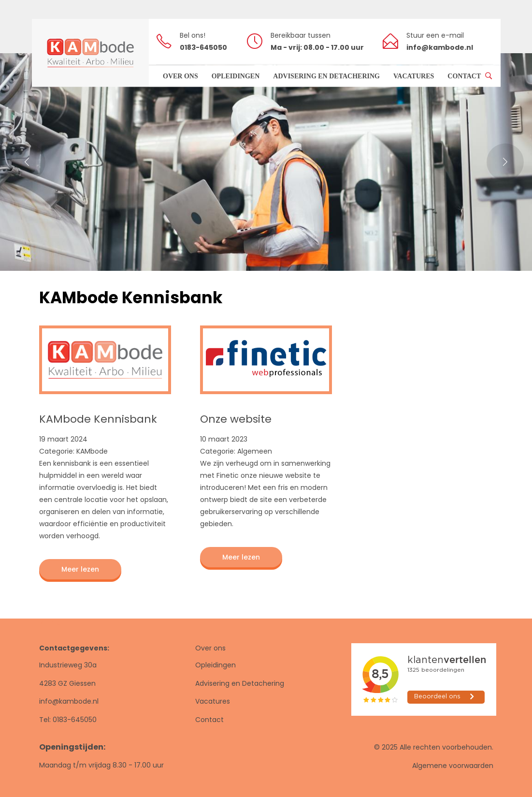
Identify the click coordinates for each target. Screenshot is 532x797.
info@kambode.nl (69, 701)
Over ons (210, 648)
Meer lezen (80, 569)
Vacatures (213, 701)
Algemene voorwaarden (453, 766)
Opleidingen (216, 665)
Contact (209, 720)
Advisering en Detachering (240, 683)
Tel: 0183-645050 (68, 720)
